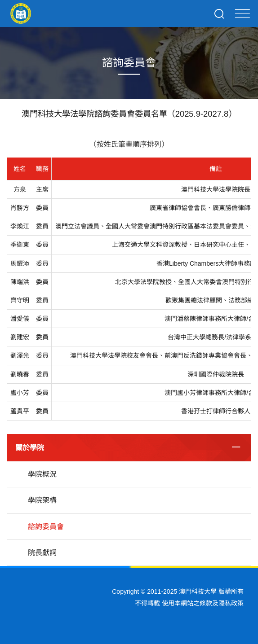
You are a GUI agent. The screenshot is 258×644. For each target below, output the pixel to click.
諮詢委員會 (46, 527)
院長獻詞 (42, 553)
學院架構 (42, 500)
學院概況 (42, 474)
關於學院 (30, 448)
